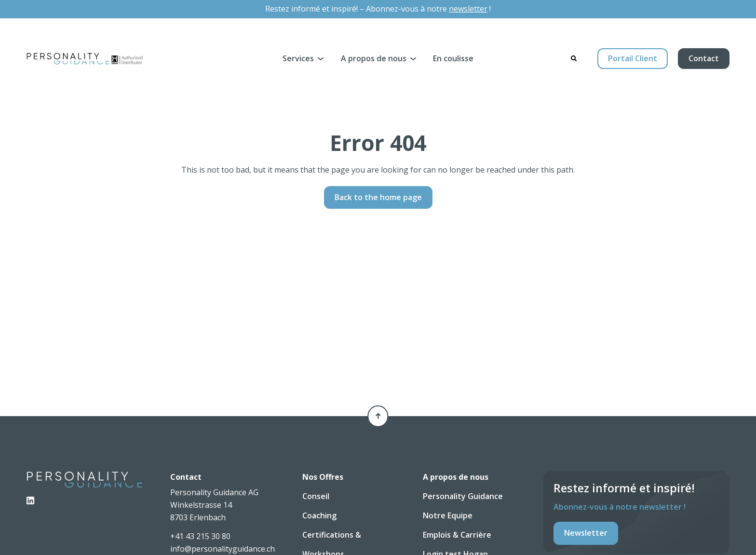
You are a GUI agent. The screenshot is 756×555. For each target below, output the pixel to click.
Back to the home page (378, 200)
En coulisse (453, 58)
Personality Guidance (463, 496)
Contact (704, 58)
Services (298, 58)
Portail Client (633, 58)
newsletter (468, 9)
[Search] (574, 58)
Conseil (316, 496)
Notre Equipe (448, 515)
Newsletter (586, 532)
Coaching (319, 515)
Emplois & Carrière (457, 535)
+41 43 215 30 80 (200, 536)
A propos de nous (374, 58)
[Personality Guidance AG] (85, 59)
